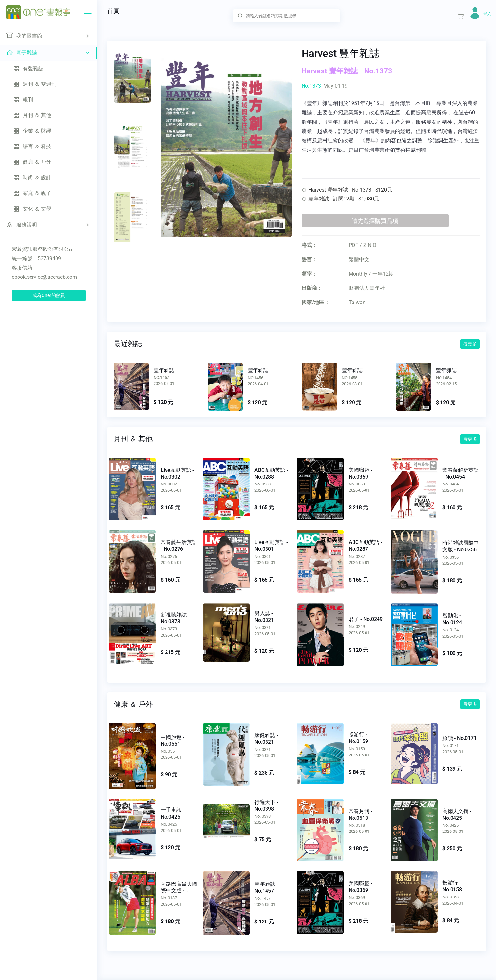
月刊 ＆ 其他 (32, 115)
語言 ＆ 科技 (32, 146)
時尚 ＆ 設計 (32, 178)
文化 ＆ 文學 (32, 209)
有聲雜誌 (28, 68)
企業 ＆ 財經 (32, 131)
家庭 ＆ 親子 (32, 193)
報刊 (23, 100)
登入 (487, 14)
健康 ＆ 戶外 (32, 162)
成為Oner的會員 (49, 295)
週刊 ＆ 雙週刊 (35, 84)
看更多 (470, 344)
